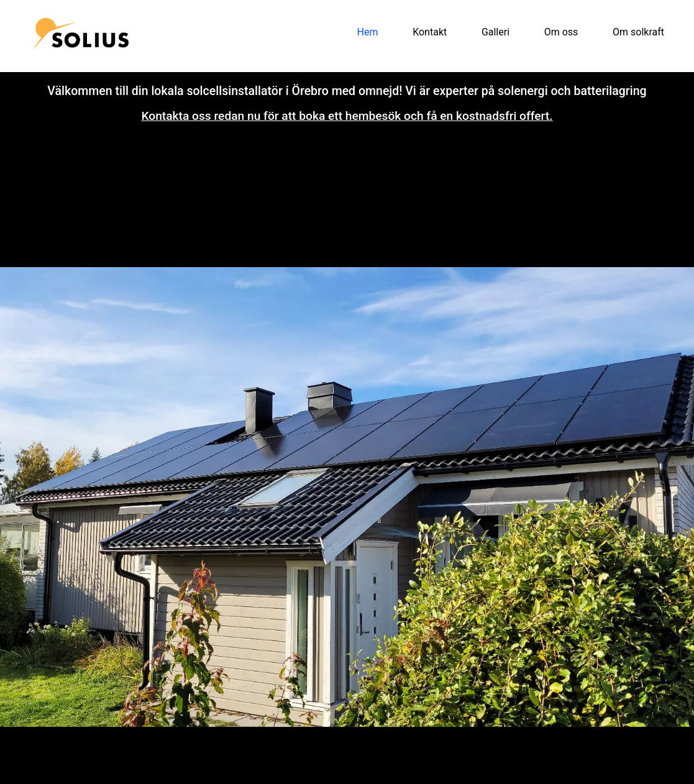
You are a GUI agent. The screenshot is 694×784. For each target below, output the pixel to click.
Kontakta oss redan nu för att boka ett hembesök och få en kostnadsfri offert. (347, 116)
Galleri (495, 32)
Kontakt (430, 32)
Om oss (561, 32)
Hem (368, 32)
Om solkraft (638, 32)
